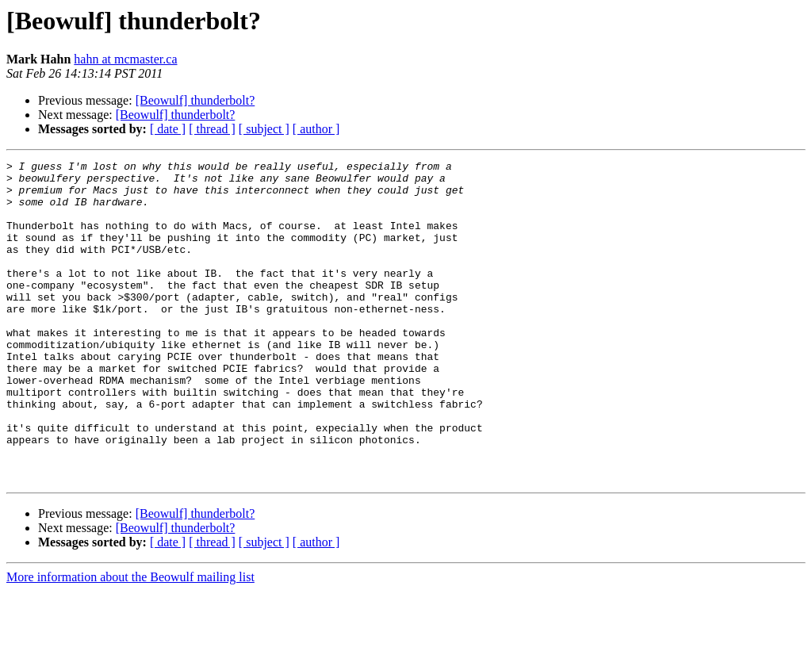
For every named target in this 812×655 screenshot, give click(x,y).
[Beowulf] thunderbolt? (195, 100)
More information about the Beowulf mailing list (130, 641)
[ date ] (168, 129)
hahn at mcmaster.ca (125, 59)
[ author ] (316, 129)
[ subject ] (264, 129)
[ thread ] (212, 129)
